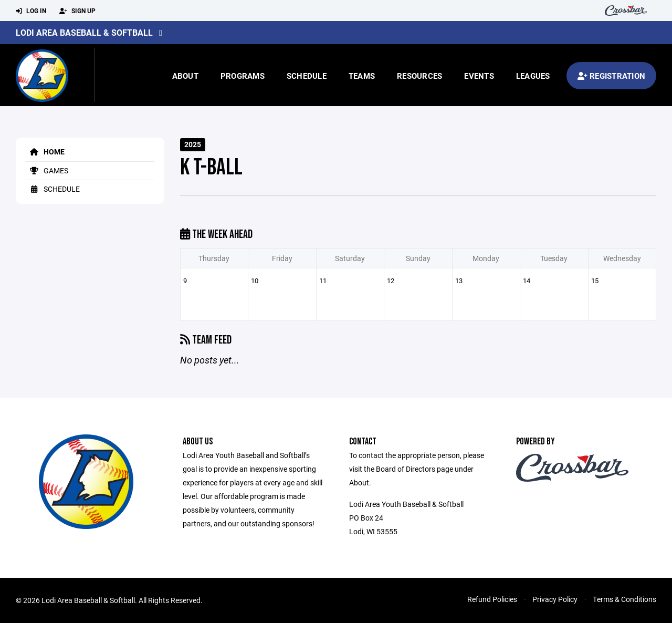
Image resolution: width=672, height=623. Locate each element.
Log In (31, 11)
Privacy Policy (555, 599)
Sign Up (77, 11)
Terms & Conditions (624, 599)
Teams (362, 76)
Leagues (533, 76)
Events (479, 76)
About (185, 76)
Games (47, 170)
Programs (243, 76)
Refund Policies (492, 599)
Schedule (307, 76)
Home (45, 152)
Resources (419, 76)
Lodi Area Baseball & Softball (84, 32)
